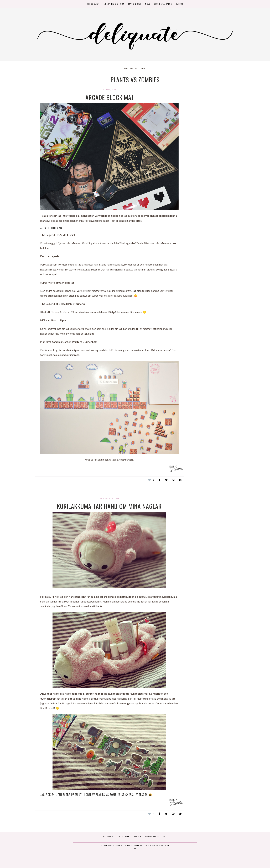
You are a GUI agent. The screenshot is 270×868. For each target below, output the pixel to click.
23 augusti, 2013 (109, 499)
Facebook (108, 837)
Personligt (93, 4)
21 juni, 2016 (109, 90)
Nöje (148, 4)
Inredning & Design (114, 4)
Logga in (164, 846)
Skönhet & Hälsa (163, 4)
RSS (165, 837)
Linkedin (137, 837)
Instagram (123, 837)
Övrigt (179, 4)
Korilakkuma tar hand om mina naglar (109, 506)
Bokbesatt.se (152, 837)
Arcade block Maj (109, 97)
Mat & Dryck (135, 4)
